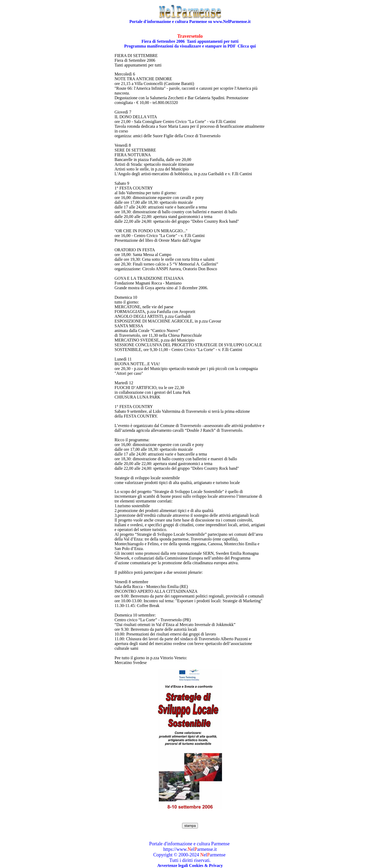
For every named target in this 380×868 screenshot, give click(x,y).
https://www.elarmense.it (190, 849)
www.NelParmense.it (232, 22)
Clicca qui (247, 46)
